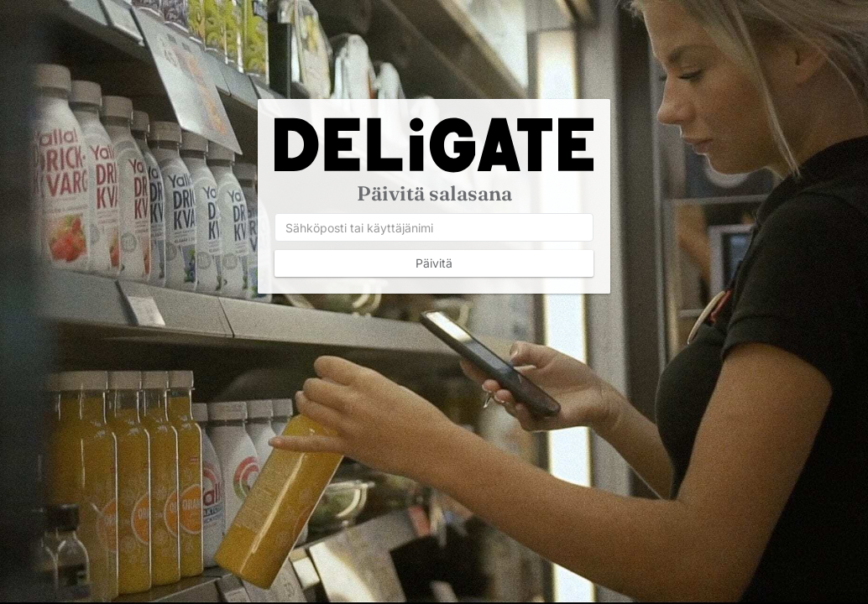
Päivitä (434, 263)
